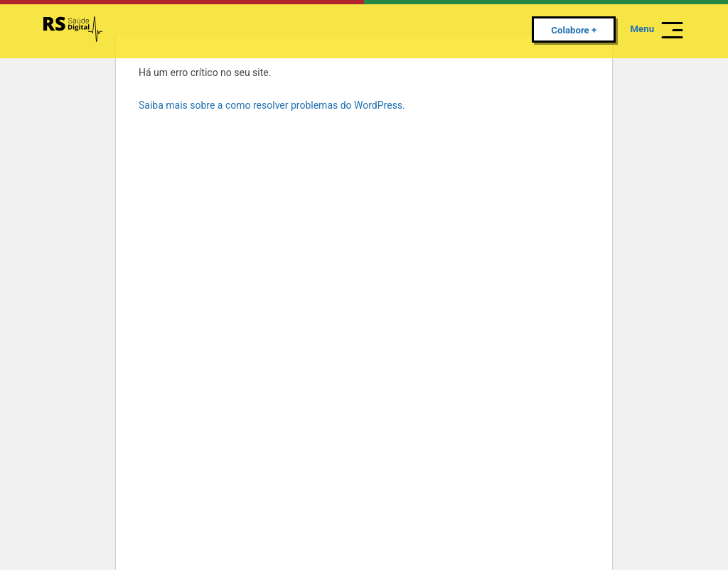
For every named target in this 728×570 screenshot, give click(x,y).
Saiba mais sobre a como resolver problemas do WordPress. (272, 105)
